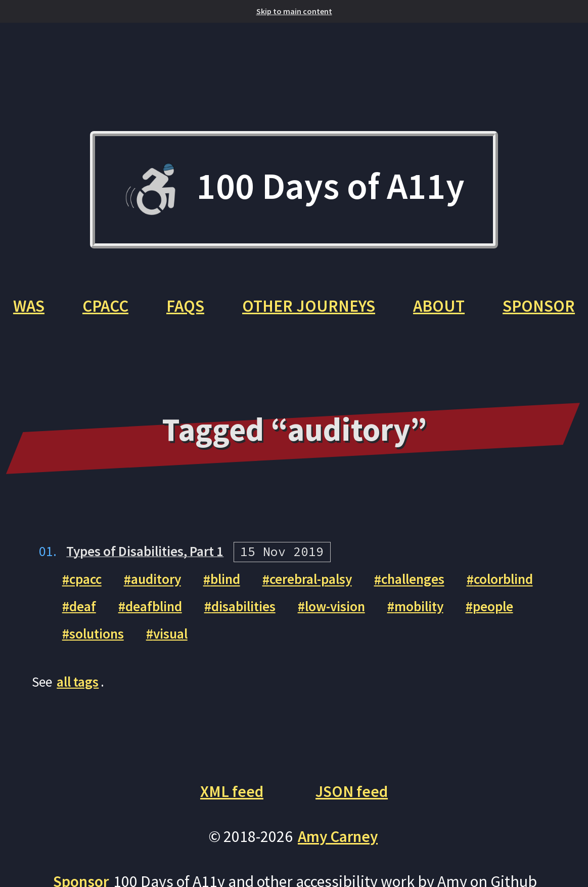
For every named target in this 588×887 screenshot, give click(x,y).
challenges (420, 623)
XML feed (232, 834)
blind (228, 623)
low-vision (337, 649)
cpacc (86, 623)
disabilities (244, 649)
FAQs (242, 307)
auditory (158, 623)
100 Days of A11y (294, 190)
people (499, 649)
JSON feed (352, 834)
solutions (97, 677)
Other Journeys (366, 307)
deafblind (154, 649)
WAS (82, 307)
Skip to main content (294, 11)
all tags (79, 725)
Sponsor (294, 348)
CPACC (160, 307)
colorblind (512, 623)
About (496, 307)
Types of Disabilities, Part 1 (148, 594)
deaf (83, 649)
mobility (424, 649)
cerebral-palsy (315, 623)
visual (172, 677)
